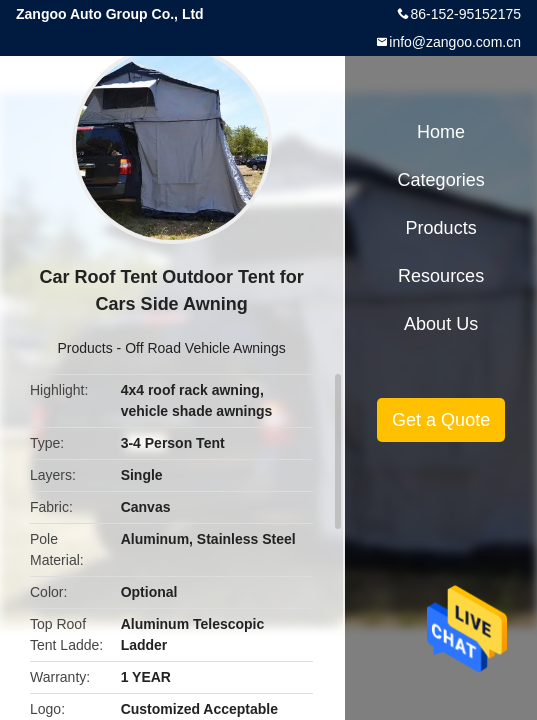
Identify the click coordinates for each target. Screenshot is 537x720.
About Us (441, 324)
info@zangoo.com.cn (455, 42)
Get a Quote (441, 420)
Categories (441, 180)
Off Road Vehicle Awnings (205, 348)
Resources (441, 276)
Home (441, 132)
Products (84, 348)
